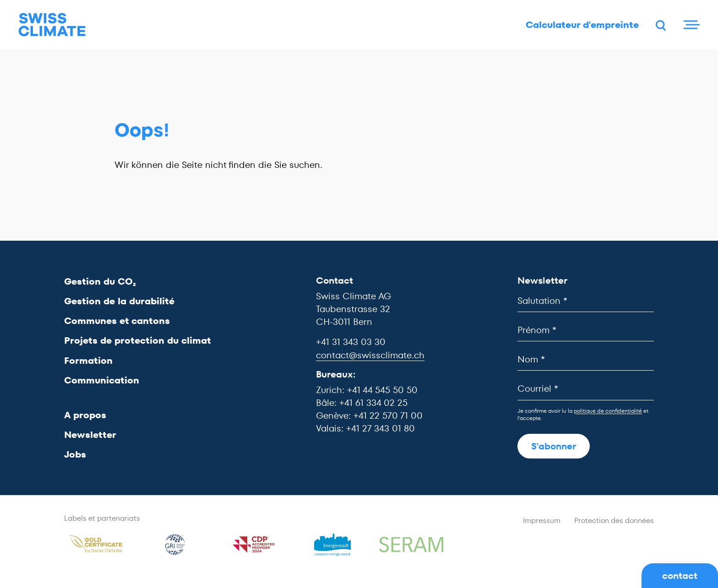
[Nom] (586, 360)
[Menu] (691, 25)
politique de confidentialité (608, 411)
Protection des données (614, 521)
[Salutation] (586, 301)
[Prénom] (586, 330)
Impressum (542, 521)
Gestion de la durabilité (119, 301)
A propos (85, 415)
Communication (102, 380)
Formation (88, 361)
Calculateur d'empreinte (580, 25)
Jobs (75, 455)
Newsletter (90, 435)
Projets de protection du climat (138, 341)
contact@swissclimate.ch (370, 355)
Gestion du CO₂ (100, 281)
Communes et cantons (117, 321)
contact (680, 576)
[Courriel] (586, 389)
